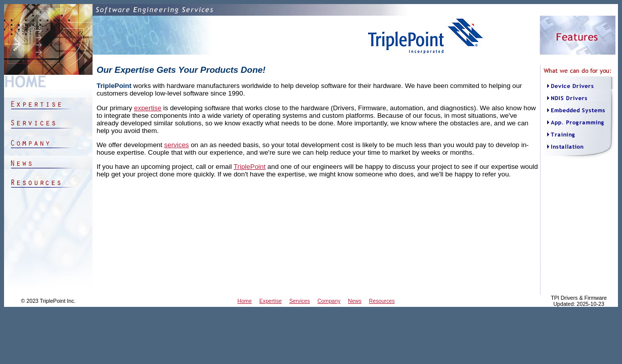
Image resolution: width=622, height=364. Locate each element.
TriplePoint (250, 167)
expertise (148, 108)
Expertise (271, 301)
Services (300, 301)
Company (329, 301)
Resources (382, 301)
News (355, 301)
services (177, 145)
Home (245, 301)
